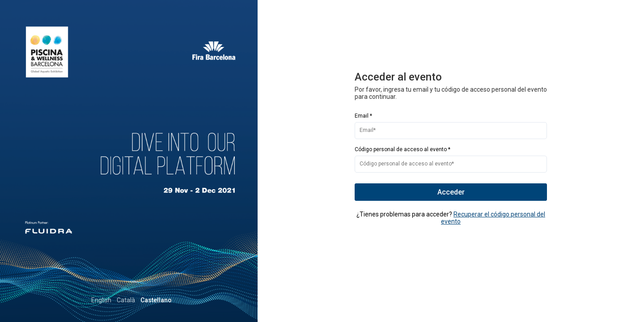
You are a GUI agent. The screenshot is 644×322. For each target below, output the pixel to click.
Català (194, 300)
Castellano (224, 300)
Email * (363, 116)
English (169, 300)
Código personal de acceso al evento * (402, 149)
